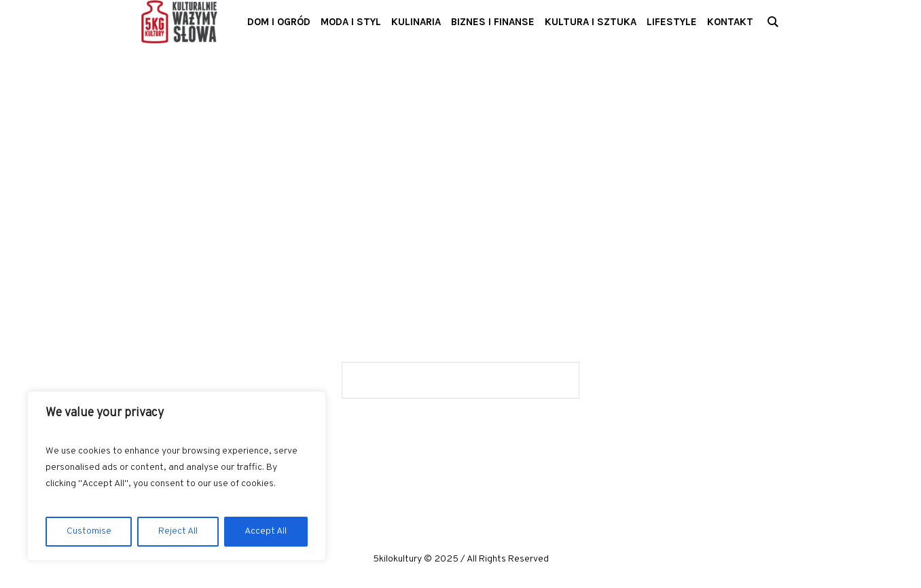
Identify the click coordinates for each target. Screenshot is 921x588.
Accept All (266, 531)
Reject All (178, 531)
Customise (89, 531)
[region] (177, 476)
